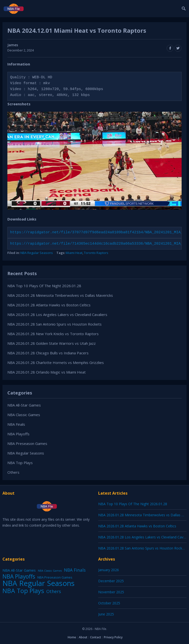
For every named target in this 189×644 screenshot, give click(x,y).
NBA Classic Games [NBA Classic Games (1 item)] (50, 571)
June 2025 (106, 614)
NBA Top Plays (20, 463)
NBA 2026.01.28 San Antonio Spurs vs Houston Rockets (55, 324)
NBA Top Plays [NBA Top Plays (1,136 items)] (23, 591)
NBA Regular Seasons (37, 253)
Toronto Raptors (96, 253)
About (83, 637)
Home (72, 637)
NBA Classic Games (24, 415)
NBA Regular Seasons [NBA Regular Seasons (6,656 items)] (39, 583)
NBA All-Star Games (24, 405)
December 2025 (111, 581)
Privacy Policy (113, 637)
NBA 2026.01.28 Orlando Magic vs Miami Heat (47, 372)
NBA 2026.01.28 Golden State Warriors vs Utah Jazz (52, 343)
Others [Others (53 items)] (54, 591)
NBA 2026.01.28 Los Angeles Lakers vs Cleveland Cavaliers (57, 314)
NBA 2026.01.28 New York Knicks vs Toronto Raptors (53, 334)
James (13, 45)
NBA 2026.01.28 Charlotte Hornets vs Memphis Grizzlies (56, 362)
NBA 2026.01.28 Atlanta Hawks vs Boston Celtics (49, 305)
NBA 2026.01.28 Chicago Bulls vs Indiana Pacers (48, 353)
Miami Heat (74, 253)
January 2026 (109, 570)
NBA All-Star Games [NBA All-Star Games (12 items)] (19, 570)
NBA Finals (16, 424)
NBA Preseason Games (27, 443)
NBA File (101, 629)
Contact (96, 637)
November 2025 (111, 592)
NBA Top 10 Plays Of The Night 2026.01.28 (44, 286)
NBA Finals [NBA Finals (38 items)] (75, 570)
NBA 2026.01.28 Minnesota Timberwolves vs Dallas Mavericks (60, 295)
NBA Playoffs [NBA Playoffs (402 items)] (19, 577)
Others (13, 472)
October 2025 (109, 603)
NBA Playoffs (18, 434)
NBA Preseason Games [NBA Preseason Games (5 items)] (55, 577)
